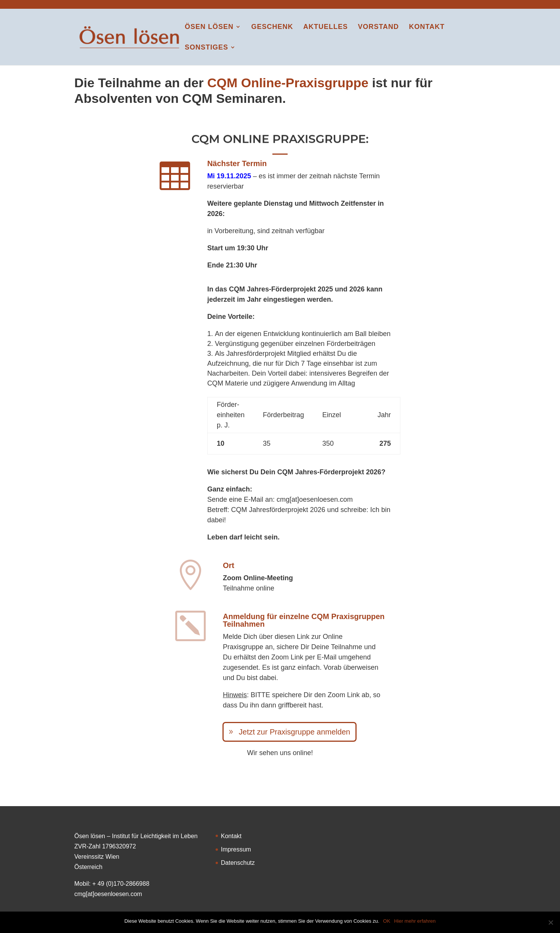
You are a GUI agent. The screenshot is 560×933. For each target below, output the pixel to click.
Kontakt (427, 27)
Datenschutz (238, 863)
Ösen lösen (209, 27)
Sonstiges (206, 48)
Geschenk (272, 27)
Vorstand (378, 27)
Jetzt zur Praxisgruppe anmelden (294, 732)
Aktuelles (326, 27)
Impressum (236, 849)
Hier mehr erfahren (415, 921)
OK (387, 921)
